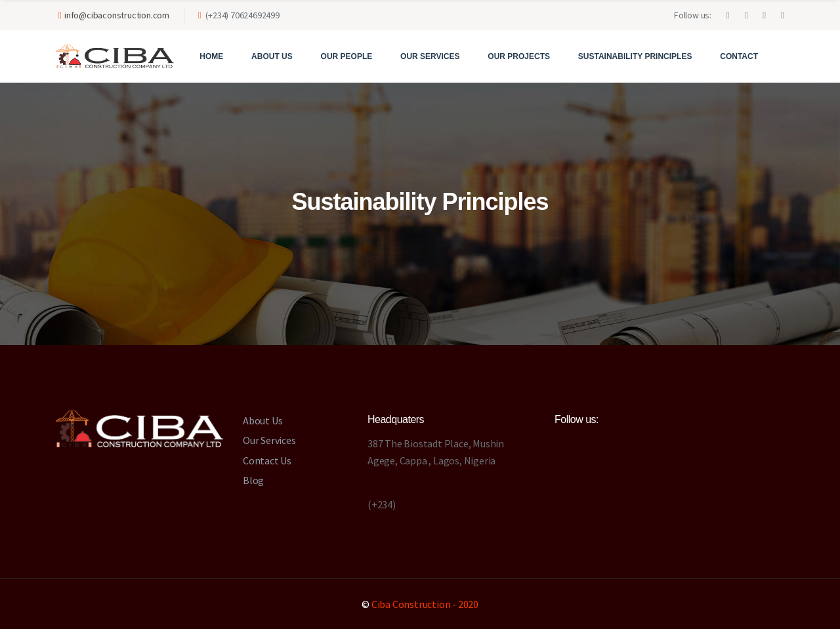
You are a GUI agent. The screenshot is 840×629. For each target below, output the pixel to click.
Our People (347, 56)
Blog (253, 480)
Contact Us (267, 460)
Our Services (430, 56)
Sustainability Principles (635, 56)
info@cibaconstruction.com (117, 15)
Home (211, 56)
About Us (272, 56)
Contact (739, 56)
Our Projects (519, 56)
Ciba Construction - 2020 (425, 604)
